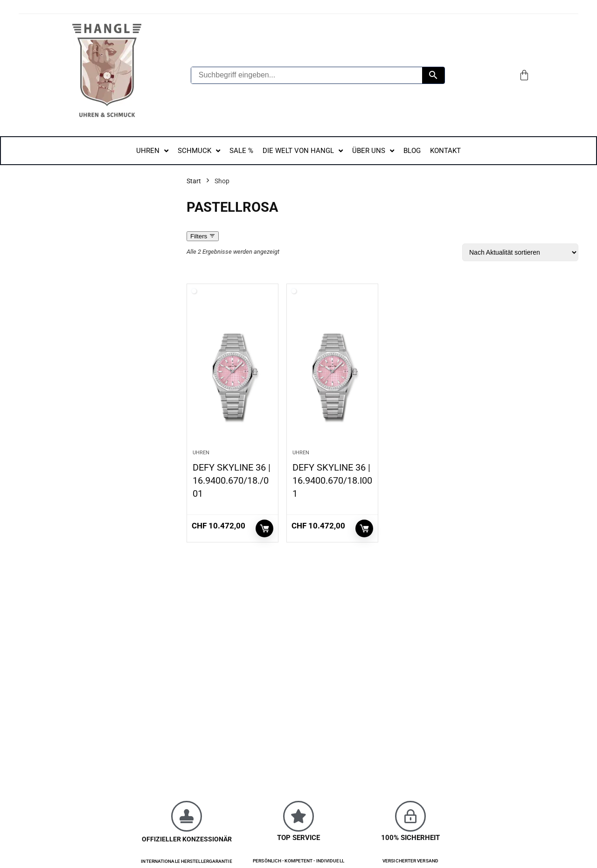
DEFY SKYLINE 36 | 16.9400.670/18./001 (232, 480)
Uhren (201, 453)
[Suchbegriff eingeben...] (307, 75)
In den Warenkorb (264, 528)
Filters (203, 236)
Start (194, 181)
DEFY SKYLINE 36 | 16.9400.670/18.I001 (332, 480)
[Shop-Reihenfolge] (520, 252)
